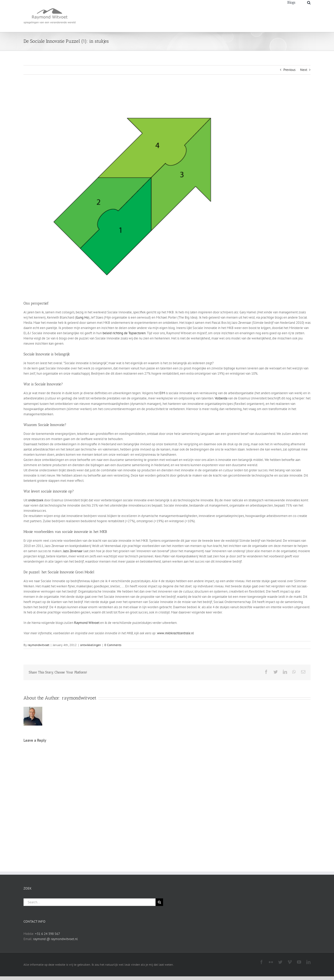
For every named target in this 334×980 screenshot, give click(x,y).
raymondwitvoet (38, 645)
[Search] (309, 2)
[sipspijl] (167, 191)
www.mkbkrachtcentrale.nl (175, 633)
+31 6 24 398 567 (47, 934)
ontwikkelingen (91, 645)
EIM (162, 393)
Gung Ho (82, 317)
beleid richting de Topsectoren (124, 333)
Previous (289, 70)
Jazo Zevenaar (73, 551)
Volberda (221, 398)
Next (304, 70)
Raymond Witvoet (87, 623)
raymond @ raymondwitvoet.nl (55, 939)
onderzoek (36, 500)
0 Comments (113, 645)
